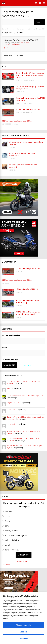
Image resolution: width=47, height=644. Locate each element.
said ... (10, 388)
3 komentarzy (27, 103)
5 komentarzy (27, 92)
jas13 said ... (12, 410)
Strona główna (7, 29)
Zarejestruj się (26, 365)
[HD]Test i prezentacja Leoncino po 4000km (17, 121)
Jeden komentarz (28, 81)
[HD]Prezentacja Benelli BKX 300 (27, 289)
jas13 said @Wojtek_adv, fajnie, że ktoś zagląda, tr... (26, 396)
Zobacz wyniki (23, 561)
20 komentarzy (14, 124)
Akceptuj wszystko (24, 625)
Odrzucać (24, 639)
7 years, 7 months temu (13, 45)
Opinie (27, 43)
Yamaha (8, 512)
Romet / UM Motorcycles (16, 535)
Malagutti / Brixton (13, 540)
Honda (8, 516)
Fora (14, 29)
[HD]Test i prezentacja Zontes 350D (28, 109)
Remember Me (10, 360)
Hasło (5, 348)
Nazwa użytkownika (11, 335)
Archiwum (6, 565)
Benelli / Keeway (12, 550)
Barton (8, 526)
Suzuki (7, 521)
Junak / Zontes (11, 531)
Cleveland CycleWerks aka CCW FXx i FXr (21, 40)
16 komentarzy (28, 113)
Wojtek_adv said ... (14, 403)
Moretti (8, 545)
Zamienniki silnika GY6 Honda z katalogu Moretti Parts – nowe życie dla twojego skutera (30, 75)
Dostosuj (23, 632)
